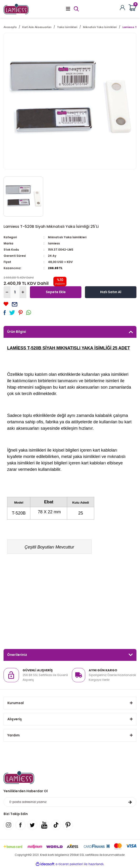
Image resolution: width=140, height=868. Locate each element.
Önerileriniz (17, 655)
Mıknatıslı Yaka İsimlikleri (67, 237)
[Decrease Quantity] (7, 292)
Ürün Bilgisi (17, 332)
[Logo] (16, 9)
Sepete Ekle (56, 292)
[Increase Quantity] (23, 292)
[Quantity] (15, 292)
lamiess (54, 243)
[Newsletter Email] (70, 802)
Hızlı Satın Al (111, 292)
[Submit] (130, 802)
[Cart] (133, 8)
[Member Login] (122, 7)
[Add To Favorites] (6, 304)
